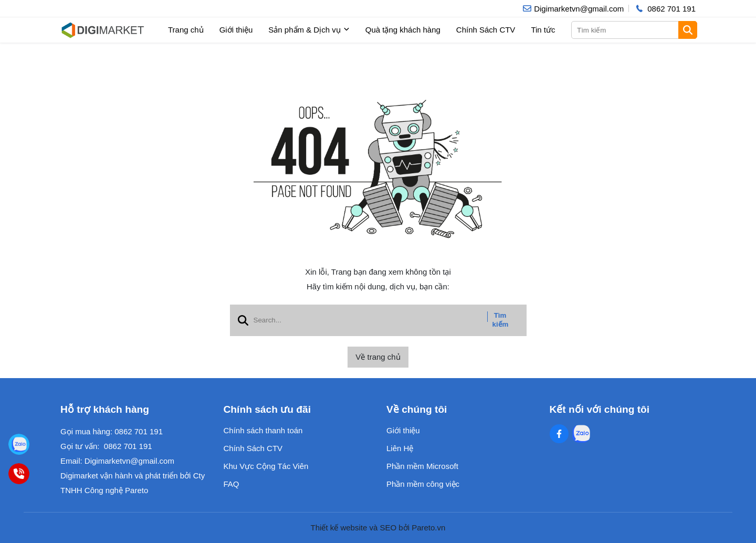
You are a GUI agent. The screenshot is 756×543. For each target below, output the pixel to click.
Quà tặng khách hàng (403, 30)
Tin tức (543, 30)
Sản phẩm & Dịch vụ (309, 30)
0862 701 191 (139, 431)
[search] (633, 30)
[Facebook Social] (559, 434)
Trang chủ (186, 30)
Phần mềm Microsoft (422, 466)
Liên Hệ (400, 448)
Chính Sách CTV (486, 30)
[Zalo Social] (581, 434)
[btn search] (688, 30)
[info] (573, 9)
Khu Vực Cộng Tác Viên (266, 466)
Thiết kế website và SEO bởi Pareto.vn (378, 528)
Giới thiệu (236, 30)
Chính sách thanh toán (263, 430)
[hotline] (665, 8)
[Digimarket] (19, 444)
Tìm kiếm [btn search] (501, 320)
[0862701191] (19, 473)
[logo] (102, 30)
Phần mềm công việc (423, 484)
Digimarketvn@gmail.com (129, 461)
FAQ (232, 484)
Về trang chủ (378, 357)
